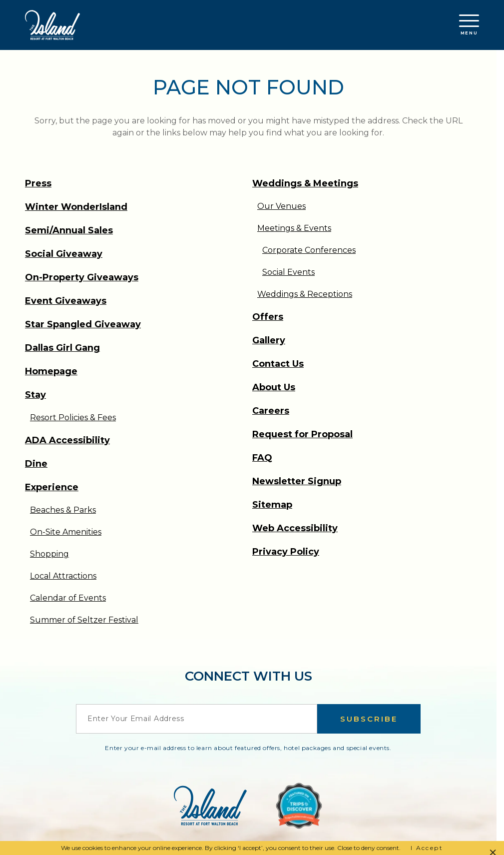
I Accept (427, 848)
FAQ (262, 458)
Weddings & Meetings (305, 183)
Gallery (269, 340)
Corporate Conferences (309, 250)
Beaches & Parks (63, 510)
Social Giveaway (64, 254)
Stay (35, 395)
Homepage (51, 371)
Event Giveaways (66, 301)
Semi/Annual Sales (69, 230)
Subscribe (369, 719)
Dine (36, 464)
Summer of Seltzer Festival (84, 620)
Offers (268, 317)
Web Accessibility (295, 528)
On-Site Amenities (66, 532)
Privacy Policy (286, 552)
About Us (274, 387)
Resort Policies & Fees (73, 418)
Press (38, 183)
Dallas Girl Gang (62, 348)
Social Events (288, 272)
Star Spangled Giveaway (83, 324)
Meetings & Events (294, 228)
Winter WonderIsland (76, 207)
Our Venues (281, 206)
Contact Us (278, 364)
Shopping (49, 554)
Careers (271, 411)
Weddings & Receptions (305, 294)
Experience (52, 487)
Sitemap (272, 505)
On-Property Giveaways (82, 277)
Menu (469, 25)
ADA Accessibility (67, 440)
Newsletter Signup (297, 481)
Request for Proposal (302, 434)
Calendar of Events (68, 598)
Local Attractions (63, 576)
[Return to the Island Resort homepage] (52, 25)
